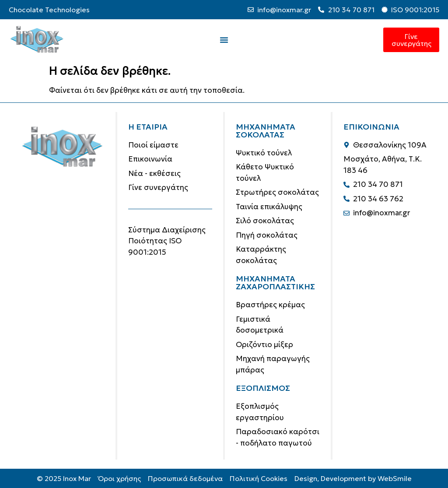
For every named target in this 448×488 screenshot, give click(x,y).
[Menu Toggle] (224, 40)
